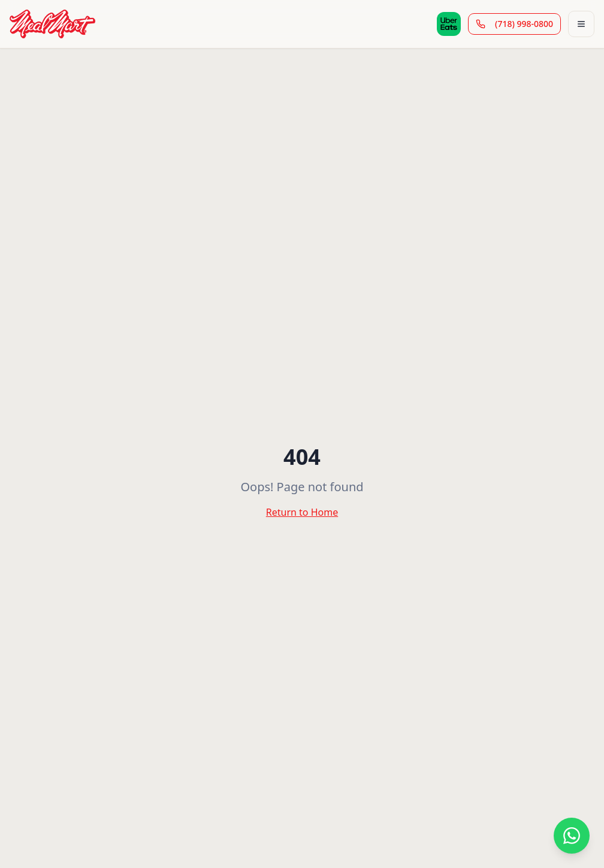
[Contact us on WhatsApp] (572, 836)
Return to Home (302, 512)
